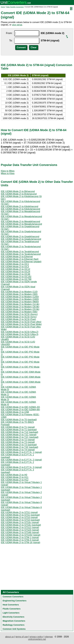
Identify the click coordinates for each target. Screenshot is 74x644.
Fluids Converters (12, 609)
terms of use (22, 637)
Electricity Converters (13, 617)
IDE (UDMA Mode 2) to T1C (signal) (19, 435)
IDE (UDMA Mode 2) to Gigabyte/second (21, 239)
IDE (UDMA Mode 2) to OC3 (15, 267)
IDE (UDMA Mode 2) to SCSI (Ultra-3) (20, 334)
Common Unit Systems (14, 629)
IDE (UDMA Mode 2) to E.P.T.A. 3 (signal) (21, 467)
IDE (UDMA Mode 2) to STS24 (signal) (20, 530)
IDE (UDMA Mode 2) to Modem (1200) (20, 297)
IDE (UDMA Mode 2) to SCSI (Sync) (19, 317)
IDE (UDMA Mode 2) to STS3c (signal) (20, 522)
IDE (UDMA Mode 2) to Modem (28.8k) (20, 307)
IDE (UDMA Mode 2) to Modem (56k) (19, 312)
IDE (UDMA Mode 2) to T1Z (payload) (19, 432)
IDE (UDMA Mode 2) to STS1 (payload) (20, 515)
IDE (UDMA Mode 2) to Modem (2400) (20, 299)
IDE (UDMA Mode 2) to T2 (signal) (18, 440)
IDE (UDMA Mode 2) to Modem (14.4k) (20, 304)
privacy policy (36, 637)
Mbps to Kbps (8, 173)
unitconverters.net (37, 639)
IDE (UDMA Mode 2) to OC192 (16, 277)
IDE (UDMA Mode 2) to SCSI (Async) (19, 314)
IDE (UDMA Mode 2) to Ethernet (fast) (20, 259)
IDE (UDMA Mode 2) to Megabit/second (20, 221)
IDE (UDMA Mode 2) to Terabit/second (20, 252)
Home (3, 7)
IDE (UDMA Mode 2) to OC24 (15, 272)
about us (9, 637)
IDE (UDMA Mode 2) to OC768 (16, 279)
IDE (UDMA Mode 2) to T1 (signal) (18, 427)
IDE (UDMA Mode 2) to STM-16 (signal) (21, 542)
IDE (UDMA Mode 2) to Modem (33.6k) (20, 309)
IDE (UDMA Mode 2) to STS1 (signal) (19, 512)
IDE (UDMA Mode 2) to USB (15, 412)
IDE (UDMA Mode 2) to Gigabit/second (20, 237)
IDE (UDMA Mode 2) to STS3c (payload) (21, 525)
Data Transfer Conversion (15, 7)
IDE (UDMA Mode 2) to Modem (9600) (20, 302)
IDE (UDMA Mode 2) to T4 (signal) (18, 450)
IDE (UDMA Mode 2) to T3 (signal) (18, 442)
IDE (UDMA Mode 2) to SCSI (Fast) (18, 319)
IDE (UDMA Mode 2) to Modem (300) (19, 294)
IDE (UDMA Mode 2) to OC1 (15, 264)
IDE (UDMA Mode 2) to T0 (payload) (19, 420)
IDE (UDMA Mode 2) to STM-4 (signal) (20, 540)
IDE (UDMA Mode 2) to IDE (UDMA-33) (20, 407)
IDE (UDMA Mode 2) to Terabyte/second (21, 254)
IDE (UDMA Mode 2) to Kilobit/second (20, 206)
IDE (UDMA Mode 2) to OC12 (15, 269)
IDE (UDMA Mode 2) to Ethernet (17, 257)
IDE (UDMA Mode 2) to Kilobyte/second (20, 209)
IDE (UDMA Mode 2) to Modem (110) (19, 292)
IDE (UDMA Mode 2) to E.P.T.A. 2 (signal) (21, 460)
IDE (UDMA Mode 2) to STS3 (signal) (19, 517)
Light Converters (11, 613)
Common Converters (13, 597)
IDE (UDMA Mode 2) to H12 (15, 480)
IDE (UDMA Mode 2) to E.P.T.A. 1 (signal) (21, 452)
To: (11, 41)
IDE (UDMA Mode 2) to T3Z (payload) (19, 447)
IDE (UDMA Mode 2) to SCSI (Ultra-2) (20, 332)
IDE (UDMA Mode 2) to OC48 (15, 274)
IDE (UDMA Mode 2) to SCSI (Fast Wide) (21, 324)
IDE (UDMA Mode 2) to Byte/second (19, 194)
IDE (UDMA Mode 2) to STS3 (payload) (20, 520)
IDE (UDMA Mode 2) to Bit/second (18, 191)
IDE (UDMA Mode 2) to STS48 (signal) (20, 532)
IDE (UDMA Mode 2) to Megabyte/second (21, 224)
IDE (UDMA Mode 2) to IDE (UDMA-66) (20, 410)
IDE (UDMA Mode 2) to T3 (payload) (19, 445)
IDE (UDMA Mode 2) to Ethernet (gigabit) (21, 262)
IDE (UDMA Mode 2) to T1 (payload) (19, 430)
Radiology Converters (14, 625)
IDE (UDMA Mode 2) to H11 (15, 477)
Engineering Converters (15, 601)
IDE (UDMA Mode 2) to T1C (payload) (20, 437)
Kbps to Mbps (8, 171)
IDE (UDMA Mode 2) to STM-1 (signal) (20, 537)
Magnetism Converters (14, 621)
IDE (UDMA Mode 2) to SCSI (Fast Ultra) (21, 322)
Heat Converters (11, 605)
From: (9, 33)
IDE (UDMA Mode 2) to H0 (14, 475)
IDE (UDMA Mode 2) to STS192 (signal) (21, 535)
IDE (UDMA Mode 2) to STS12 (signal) (20, 527)
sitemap (49, 637)
